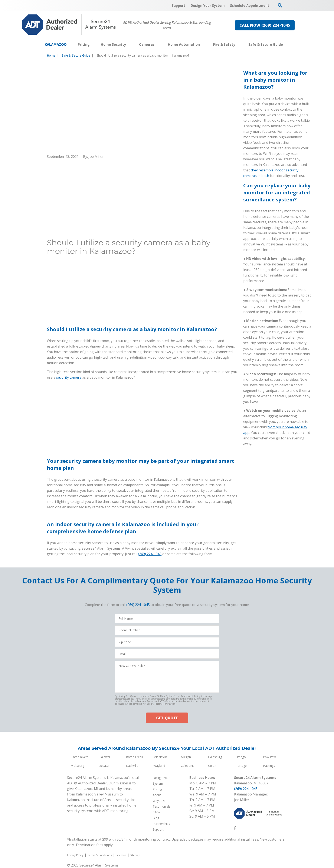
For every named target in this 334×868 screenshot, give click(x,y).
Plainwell (105, 757)
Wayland (159, 766)
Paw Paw (269, 757)
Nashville (132, 766)
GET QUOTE (167, 718)
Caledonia (188, 766)
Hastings (269, 766)
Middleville (161, 757)
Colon (212, 766)
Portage (241, 766)
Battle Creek (134, 757)
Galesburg (215, 757)
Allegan (186, 757)
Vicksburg (78, 766)
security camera (69, 405)
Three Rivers (80, 757)
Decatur (104, 766)
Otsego (241, 757)
